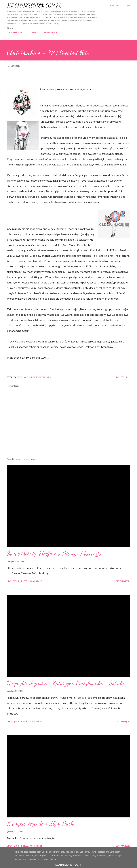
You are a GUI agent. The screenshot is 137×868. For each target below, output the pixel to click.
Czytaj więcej (123, 581)
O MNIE (31, 32)
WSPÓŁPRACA (49, 32)
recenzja (47, 377)
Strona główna (14, 32)
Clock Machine (25, 377)
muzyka (37, 377)
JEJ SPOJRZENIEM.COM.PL (34, 6)
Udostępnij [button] (121, 377)
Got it (79, 865)
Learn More (64, 865)
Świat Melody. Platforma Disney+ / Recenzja (54, 553)
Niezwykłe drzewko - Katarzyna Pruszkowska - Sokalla (66, 683)
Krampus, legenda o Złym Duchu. (42, 823)
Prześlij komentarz (32, 581)
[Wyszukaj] (115, 6)
